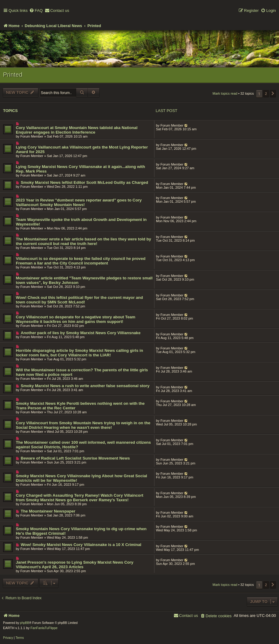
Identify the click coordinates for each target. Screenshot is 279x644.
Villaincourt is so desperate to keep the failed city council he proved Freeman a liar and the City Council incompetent (81, 261)
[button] (273, 94)
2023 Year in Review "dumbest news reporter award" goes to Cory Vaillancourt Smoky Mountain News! (79, 202)
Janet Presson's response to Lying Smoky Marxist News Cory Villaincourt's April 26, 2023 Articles (75, 565)
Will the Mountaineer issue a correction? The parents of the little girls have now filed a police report (82, 372)
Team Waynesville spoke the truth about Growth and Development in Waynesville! (81, 222)
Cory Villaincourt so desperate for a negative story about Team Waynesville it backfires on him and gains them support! (76, 319)
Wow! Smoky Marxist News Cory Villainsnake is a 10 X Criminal (81, 545)
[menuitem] (36, 11)
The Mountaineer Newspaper (48, 511)
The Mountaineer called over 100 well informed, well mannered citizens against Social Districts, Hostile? (83, 445)
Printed (13, 75)
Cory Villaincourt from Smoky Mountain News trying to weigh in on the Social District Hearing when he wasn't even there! (83, 425)
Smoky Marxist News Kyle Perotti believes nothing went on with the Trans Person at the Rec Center (80, 406)
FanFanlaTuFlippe (44, 628)
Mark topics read (225, 93)
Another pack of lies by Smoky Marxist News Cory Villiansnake (81, 333)
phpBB (25, 623)
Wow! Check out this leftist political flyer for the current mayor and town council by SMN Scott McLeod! (79, 300)
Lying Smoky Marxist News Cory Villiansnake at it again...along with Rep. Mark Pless (80, 169)
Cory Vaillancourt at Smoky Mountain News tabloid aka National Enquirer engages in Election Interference (77, 130)
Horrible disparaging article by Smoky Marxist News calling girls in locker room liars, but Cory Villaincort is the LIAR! (79, 353)
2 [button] (266, 94)
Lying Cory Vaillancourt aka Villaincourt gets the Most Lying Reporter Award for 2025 (82, 149)
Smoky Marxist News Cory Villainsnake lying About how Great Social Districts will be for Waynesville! (81, 478)
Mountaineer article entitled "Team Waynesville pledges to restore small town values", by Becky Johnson (84, 280)
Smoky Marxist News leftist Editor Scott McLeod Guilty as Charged (84, 182)
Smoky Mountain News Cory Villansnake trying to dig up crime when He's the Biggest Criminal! (81, 531)
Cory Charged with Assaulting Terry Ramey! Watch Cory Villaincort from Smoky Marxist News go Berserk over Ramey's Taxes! (79, 498)
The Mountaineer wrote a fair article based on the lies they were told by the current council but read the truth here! (83, 241)
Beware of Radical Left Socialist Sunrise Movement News (75, 458)
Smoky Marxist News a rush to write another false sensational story (85, 386)
